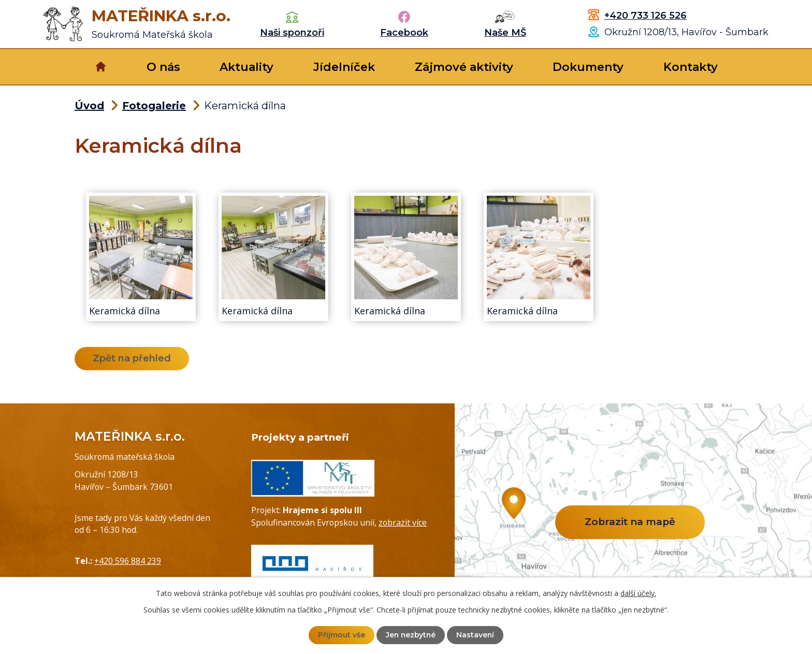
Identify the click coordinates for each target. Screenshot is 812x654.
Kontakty (691, 67)
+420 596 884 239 (128, 561)
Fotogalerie (154, 106)
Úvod (101, 67)
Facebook (404, 33)
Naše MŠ (505, 33)
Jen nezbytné (411, 635)
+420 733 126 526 (646, 16)
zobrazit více (403, 522)
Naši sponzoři (292, 33)
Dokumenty (588, 67)
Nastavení (476, 635)
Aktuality (247, 67)
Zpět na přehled (132, 358)
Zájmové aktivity (464, 67)
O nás (163, 67)
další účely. (638, 593)
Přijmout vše (340, 635)
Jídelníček (344, 67)
